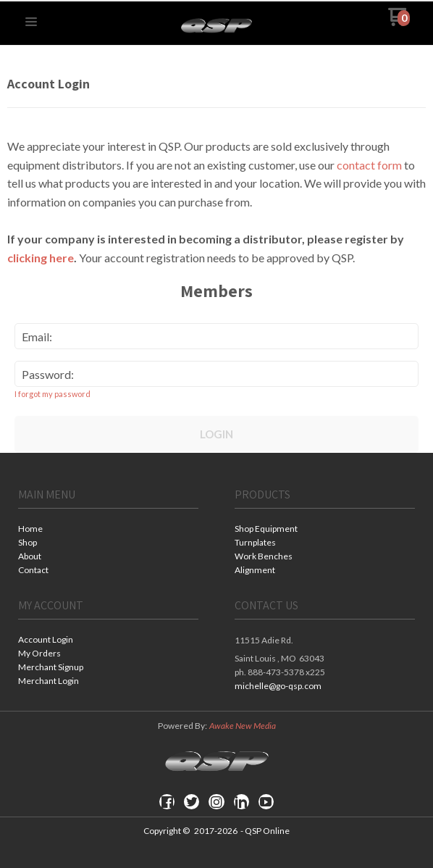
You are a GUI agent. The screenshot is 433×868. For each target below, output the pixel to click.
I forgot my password (52, 394)
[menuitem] (108, 530)
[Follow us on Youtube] (266, 802)
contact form (369, 165)
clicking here (41, 258)
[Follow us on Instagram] (216, 802)
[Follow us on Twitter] (192, 802)
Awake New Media (243, 726)
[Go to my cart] (399, 22)
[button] (31, 22)
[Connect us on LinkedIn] (241, 802)
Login (216, 434)
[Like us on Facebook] (167, 802)
